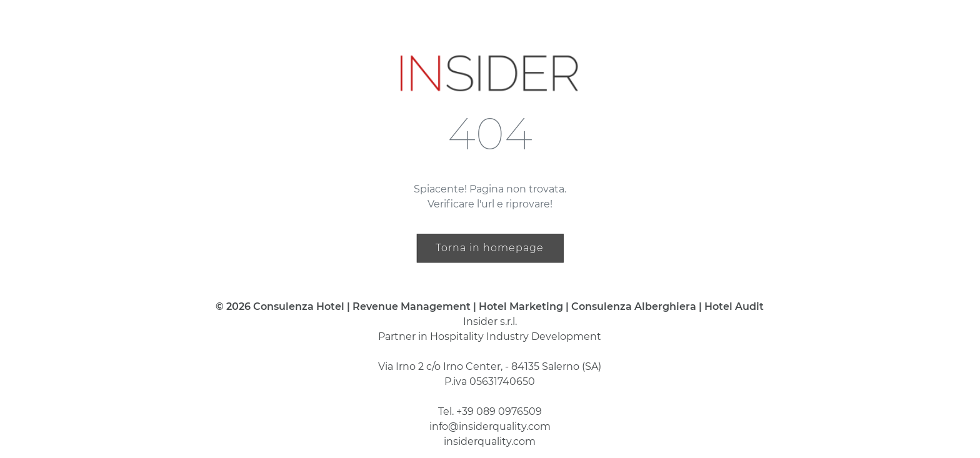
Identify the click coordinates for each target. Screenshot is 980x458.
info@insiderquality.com (490, 426)
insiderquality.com (490, 441)
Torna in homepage (490, 248)
